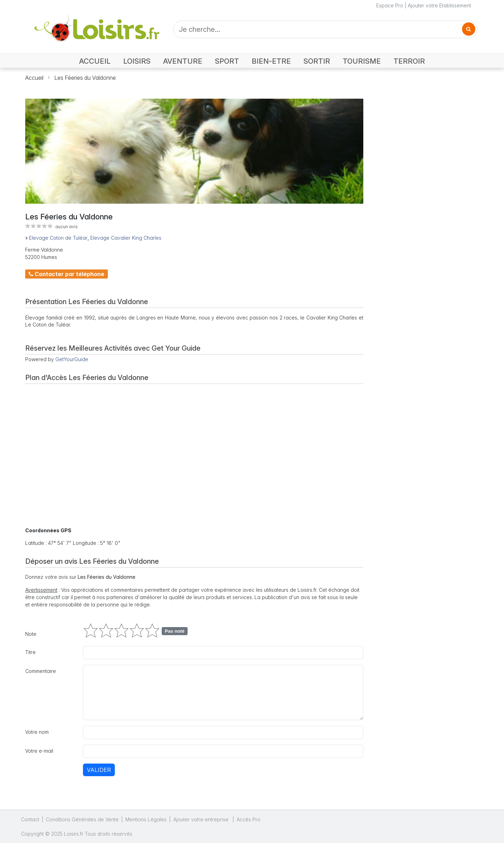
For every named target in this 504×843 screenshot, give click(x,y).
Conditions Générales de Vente (82, 819)
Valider (99, 770)
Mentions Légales (146, 819)
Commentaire (41, 671)
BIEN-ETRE (271, 61)
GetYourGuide (72, 359)
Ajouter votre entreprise (202, 819)
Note (31, 634)
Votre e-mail (39, 751)
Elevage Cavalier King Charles (126, 238)
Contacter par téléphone (66, 274)
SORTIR (317, 61)
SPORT (227, 61)
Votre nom (37, 732)
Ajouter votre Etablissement (439, 5)
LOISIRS (137, 61)
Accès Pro (248, 819)
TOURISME (362, 61)
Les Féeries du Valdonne (85, 78)
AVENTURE (183, 61)
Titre (30, 652)
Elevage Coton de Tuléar (58, 238)
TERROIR (409, 61)
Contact (30, 819)
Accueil (34, 78)
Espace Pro (390, 5)
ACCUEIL (95, 61)
